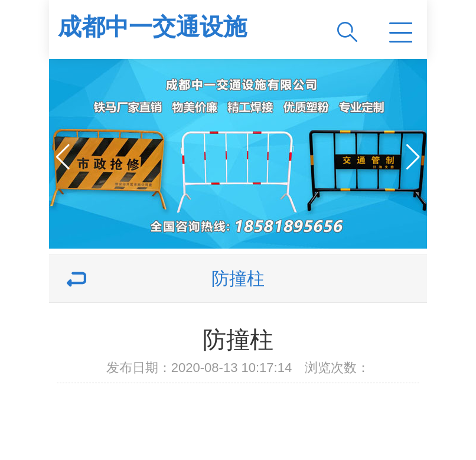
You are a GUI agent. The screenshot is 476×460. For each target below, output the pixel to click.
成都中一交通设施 (152, 27)
